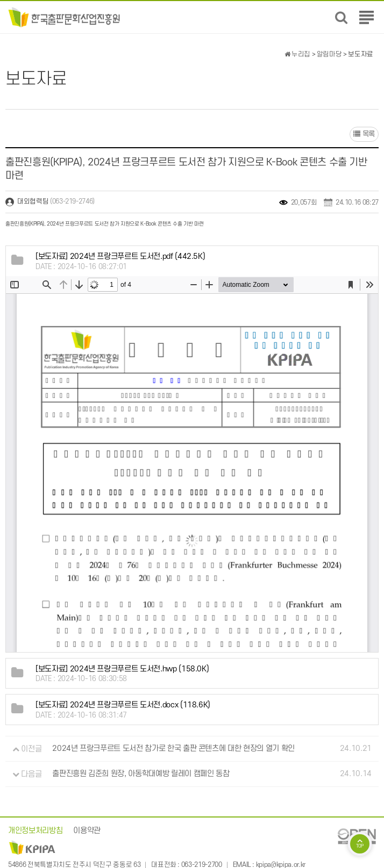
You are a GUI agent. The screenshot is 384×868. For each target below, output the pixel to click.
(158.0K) (122, 669)
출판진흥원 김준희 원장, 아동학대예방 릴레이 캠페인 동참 (141, 774)
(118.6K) (123, 705)
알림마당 (329, 54)
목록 (364, 134)
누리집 (297, 54)
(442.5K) (120, 256)
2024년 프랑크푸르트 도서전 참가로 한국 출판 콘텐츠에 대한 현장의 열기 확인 (173, 749)
